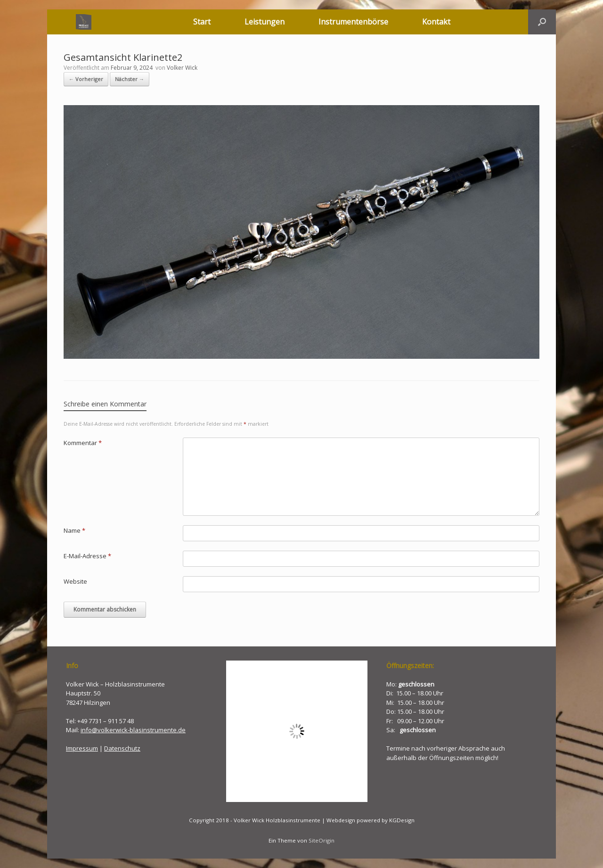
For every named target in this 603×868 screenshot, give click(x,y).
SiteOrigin (322, 840)
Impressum (82, 748)
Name (74, 530)
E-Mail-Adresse (87, 556)
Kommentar (83, 443)
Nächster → (130, 79)
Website (75, 581)
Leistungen (265, 22)
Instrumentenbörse (353, 22)
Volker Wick (182, 68)
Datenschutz (122, 748)
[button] (542, 22)
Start (202, 22)
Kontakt (436, 22)
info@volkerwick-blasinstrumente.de (133, 730)
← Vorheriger (86, 79)
